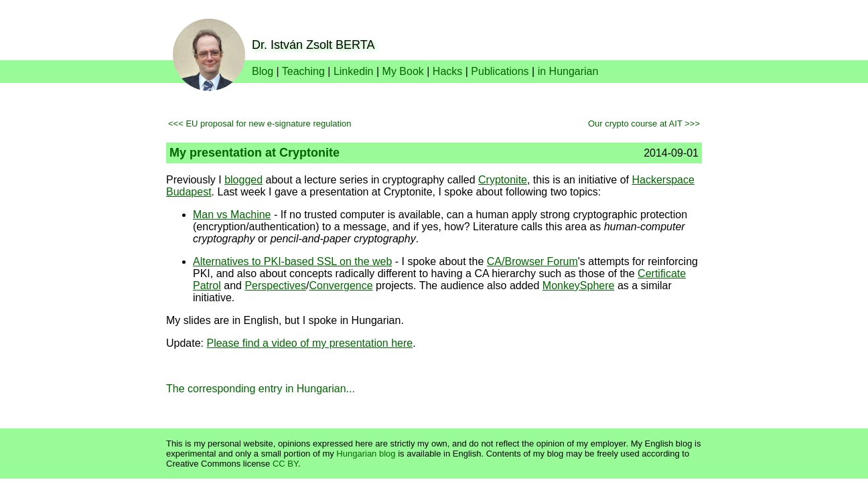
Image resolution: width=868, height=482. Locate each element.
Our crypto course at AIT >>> (644, 124)
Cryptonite (503, 180)
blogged (243, 180)
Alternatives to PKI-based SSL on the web (292, 261)
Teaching (303, 71)
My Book (403, 71)
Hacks (447, 71)
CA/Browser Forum (532, 261)
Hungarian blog (366, 454)
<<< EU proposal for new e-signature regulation (260, 124)
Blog (263, 71)
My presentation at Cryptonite (255, 153)
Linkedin (354, 71)
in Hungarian (568, 71)
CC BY (285, 464)
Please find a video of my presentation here (309, 343)
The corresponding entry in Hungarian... (261, 389)
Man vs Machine (232, 215)
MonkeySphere (579, 286)
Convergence (341, 286)
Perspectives (275, 286)
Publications (500, 71)
